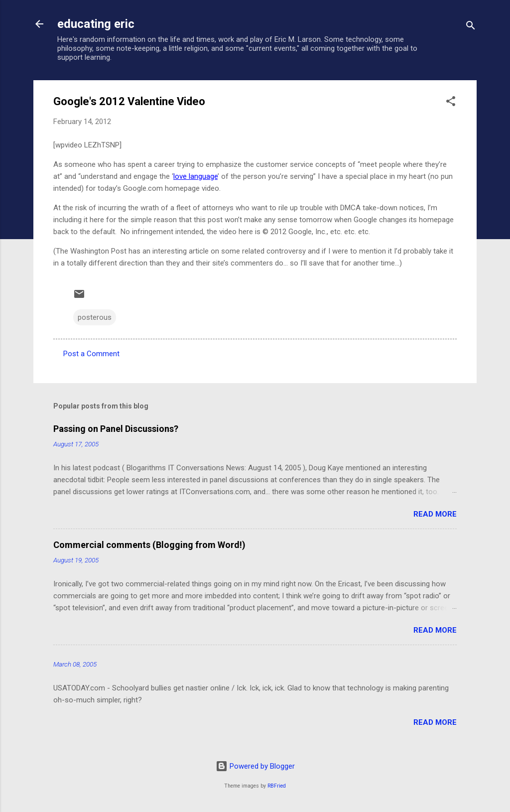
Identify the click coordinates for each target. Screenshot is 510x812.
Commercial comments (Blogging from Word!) (149, 545)
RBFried (277, 786)
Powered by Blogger (255, 766)
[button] (451, 103)
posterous (95, 317)
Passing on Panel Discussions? (116, 429)
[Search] (471, 27)
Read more (435, 514)
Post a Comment (91, 354)
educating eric (96, 24)
